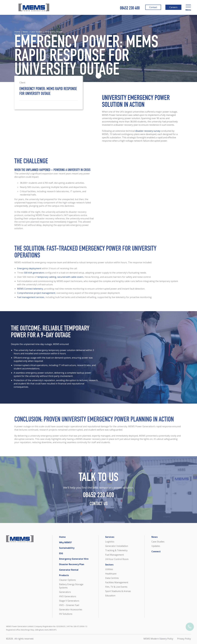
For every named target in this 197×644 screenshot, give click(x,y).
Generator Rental (69, 570)
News (25, 32)
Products (64, 575)
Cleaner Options (67, 580)
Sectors (109, 565)
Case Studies (36, 32)
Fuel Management (115, 555)
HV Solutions (66, 614)
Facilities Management (117, 582)
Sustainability (67, 548)
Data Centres (112, 578)
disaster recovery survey (148, 131)
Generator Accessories (71, 610)
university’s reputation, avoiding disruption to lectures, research (65, 384)
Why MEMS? (65, 542)
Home (17, 32)
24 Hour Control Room (117, 559)
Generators (65, 592)
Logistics (110, 542)
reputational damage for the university (107, 430)
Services (110, 537)
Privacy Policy (184, 639)
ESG (61, 553)
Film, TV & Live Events (116, 587)
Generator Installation (117, 546)
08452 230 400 (130, 8)
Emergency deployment (29, 272)
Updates (156, 546)
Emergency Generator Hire (74, 559)
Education (110, 596)
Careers (173, 8)
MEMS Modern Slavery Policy (158, 639)
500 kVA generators (34, 276)
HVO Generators (68, 596)
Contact (153, 8)
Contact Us (99, 508)
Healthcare (111, 574)
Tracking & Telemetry (116, 550)
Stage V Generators (69, 601)
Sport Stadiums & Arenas (118, 591)
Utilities (109, 569)
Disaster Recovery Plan (72, 564)
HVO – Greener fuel (69, 605)
